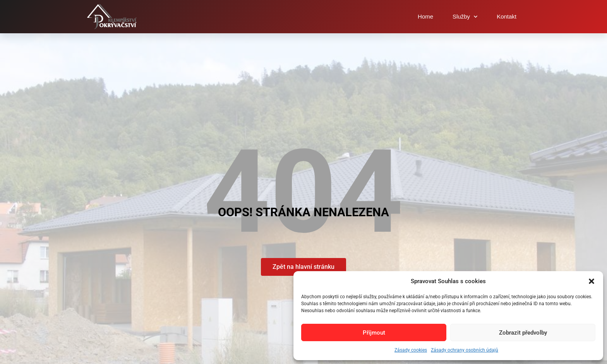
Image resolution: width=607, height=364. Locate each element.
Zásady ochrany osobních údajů (465, 350)
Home (425, 16)
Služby (465, 17)
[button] (592, 281)
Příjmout (374, 333)
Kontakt (507, 16)
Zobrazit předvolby (523, 333)
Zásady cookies (411, 350)
